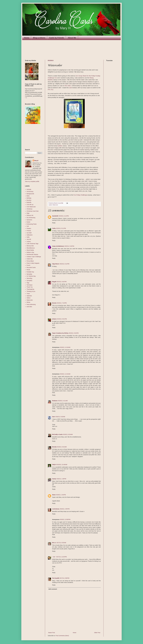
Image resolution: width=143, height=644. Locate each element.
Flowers (29, 228)
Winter (28, 302)
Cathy (54, 228)
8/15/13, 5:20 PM (69, 246)
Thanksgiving (30, 289)
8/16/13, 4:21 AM (63, 401)
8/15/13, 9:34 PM (74, 333)
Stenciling (29, 278)
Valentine (29, 296)
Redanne (55, 401)
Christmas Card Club (33, 211)
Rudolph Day (30, 272)
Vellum (29, 298)
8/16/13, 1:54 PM (61, 495)
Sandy (54, 479)
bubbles (60, 146)
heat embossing (31, 304)
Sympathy (29, 281)
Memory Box (30, 246)
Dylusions (29, 220)
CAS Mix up (30, 205)
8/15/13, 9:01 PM (62, 319)
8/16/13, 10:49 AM (62, 465)
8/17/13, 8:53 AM (61, 543)
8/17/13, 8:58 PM (65, 578)
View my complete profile (32, 181)
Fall (28, 226)
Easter (28, 222)
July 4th (29, 239)
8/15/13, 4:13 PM (64, 216)
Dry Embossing (31, 218)
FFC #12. (51, 90)
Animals (29, 189)
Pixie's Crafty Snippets (33, 263)
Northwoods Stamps (32, 254)
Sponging (29, 274)
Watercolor (55, 205)
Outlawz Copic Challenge (34, 257)
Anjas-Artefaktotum (58, 246)
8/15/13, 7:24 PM (62, 303)
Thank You (30, 287)
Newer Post (52, 633)
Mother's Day (30, 252)
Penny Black (30, 261)
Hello (28, 237)
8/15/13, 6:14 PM (65, 264)
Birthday (29, 198)
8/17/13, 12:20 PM (61, 557)
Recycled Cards (31, 267)
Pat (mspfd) (56, 578)
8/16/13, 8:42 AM (62, 447)
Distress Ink (30, 215)
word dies (29, 307)
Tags (28, 283)
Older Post (97, 633)
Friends (29, 231)
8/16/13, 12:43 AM (65, 347)
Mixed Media (30, 250)
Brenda (54, 447)
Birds (28, 196)
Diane (54, 495)
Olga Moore (56, 264)
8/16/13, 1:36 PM (61, 479)
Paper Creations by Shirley (60, 333)
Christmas (30, 209)
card (70, 88)
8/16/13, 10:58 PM (65, 519)
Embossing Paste (32, 224)
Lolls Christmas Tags (33, 244)
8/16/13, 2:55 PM (65, 509)
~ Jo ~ (54, 557)
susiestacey (56, 509)
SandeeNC (55, 216)
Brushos (29, 200)
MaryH (36, 161)
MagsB (54, 282)
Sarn (54, 417)
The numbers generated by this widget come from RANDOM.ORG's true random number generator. (32, 136)
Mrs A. (54, 543)
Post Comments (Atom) (62, 636)
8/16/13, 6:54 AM (68, 434)
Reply (54, 223)
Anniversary (30, 191)
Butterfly (29, 202)
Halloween (30, 235)
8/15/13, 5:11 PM (61, 228)
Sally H (54, 465)
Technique (30, 285)
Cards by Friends (56, 38)
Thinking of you (31, 291)
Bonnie (54, 303)
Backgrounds (30, 194)
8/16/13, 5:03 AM (60, 417)
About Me (72, 38)
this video (68, 86)
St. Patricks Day (31, 276)
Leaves (29, 241)
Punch (28, 265)
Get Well (29, 233)
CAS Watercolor (31, 207)
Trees (28, 294)
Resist (28, 270)
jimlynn (54, 319)
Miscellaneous (31, 248)
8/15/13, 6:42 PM (62, 282)
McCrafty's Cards (57, 434)
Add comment (53, 589)
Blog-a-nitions (39, 38)
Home (27, 38)
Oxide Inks (30, 259)
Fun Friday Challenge (80, 195)
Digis (28, 213)
